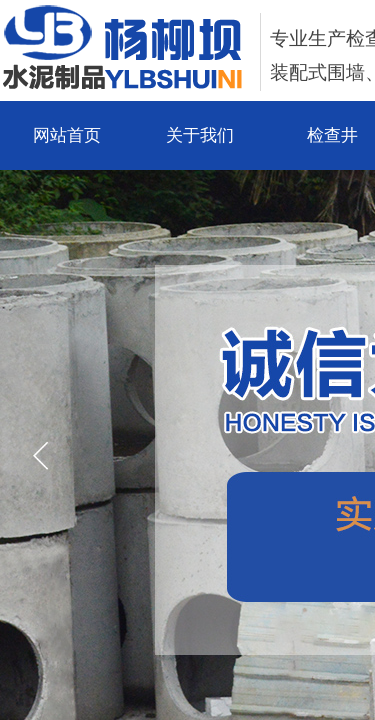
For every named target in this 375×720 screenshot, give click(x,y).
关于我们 (200, 135)
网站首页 (67, 135)
